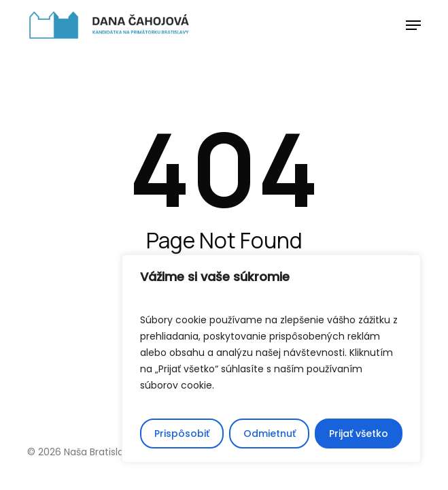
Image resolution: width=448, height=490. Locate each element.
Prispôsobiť (182, 434)
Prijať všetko (359, 434)
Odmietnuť (270, 434)
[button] (413, 25)
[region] (271, 359)
